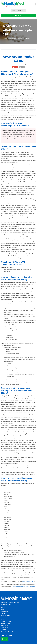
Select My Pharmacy (18, 10)
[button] (36, 4)
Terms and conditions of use (28, 581)
